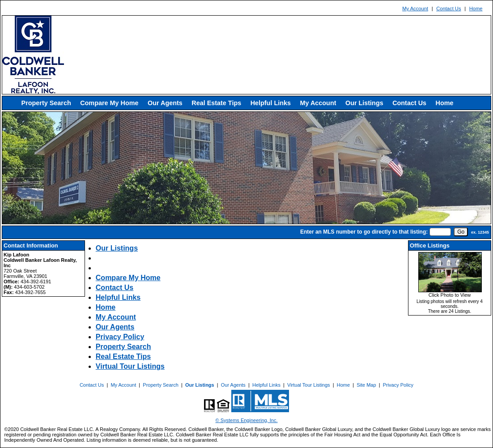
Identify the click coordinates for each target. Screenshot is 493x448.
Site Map (366, 385)
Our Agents (165, 103)
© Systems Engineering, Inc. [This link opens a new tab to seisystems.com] (247, 420)
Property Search (46, 103)
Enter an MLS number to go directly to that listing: (364, 232)
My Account (415, 9)
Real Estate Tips (216, 103)
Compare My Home (109, 103)
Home (476, 9)
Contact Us (448, 9)
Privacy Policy (120, 337)
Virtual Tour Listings (130, 366)
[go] (461, 232)
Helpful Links (271, 103)
